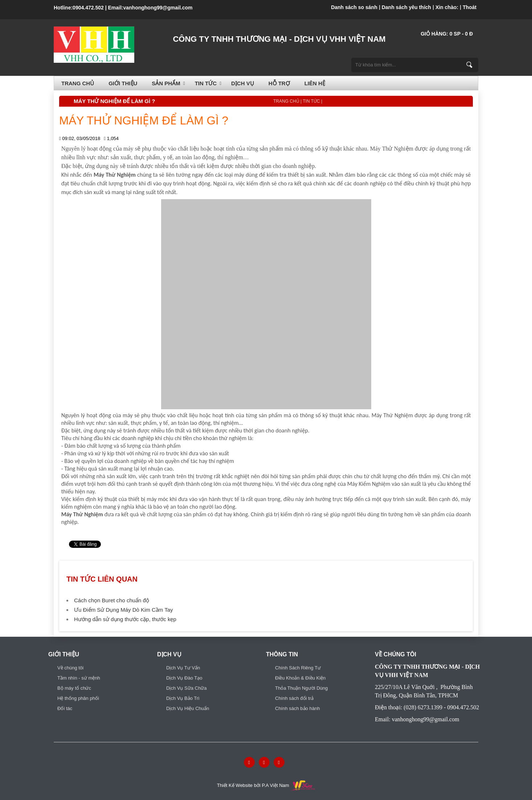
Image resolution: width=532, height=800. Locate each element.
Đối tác (65, 708)
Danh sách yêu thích (406, 7)
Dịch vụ (243, 83)
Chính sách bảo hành (297, 708)
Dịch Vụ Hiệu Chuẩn (188, 708)
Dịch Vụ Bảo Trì (183, 698)
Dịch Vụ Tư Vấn (183, 668)
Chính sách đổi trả (294, 698)
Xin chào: (447, 7)
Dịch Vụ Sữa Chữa (186, 688)
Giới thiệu (123, 83)
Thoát (470, 7)
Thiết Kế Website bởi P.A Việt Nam (266, 785)
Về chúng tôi (70, 668)
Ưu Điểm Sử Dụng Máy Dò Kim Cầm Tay (124, 610)
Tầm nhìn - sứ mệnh (79, 678)
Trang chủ (78, 83)
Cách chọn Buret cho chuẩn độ (112, 600)
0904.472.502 (88, 8)
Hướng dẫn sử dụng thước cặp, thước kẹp (125, 619)
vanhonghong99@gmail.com (158, 8)
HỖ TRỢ (279, 83)
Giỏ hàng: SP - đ (447, 34)
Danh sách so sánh (354, 7)
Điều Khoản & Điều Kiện (300, 678)
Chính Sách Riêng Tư (298, 668)
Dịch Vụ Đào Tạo (184, 678)
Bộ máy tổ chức (74, 688)
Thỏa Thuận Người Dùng (301, 688)
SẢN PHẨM (166, 83)
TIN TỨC (206, 83)
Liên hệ (315, 83)
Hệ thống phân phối (78, 698)
